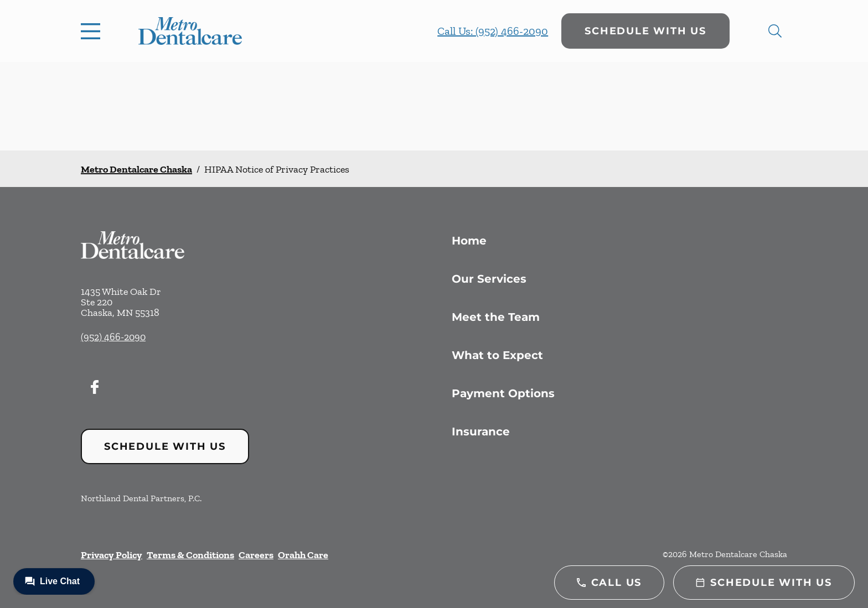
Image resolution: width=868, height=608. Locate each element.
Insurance (481, 432)
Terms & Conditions (190, 555)
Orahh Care (303, 555)
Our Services (489, 279)
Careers (256, 555)
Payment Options (503, 393)
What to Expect (497, 355)
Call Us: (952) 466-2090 (493, 31)
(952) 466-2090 (113, 337)
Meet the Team (496, 317)
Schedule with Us (645, 31)
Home (469, 241)
